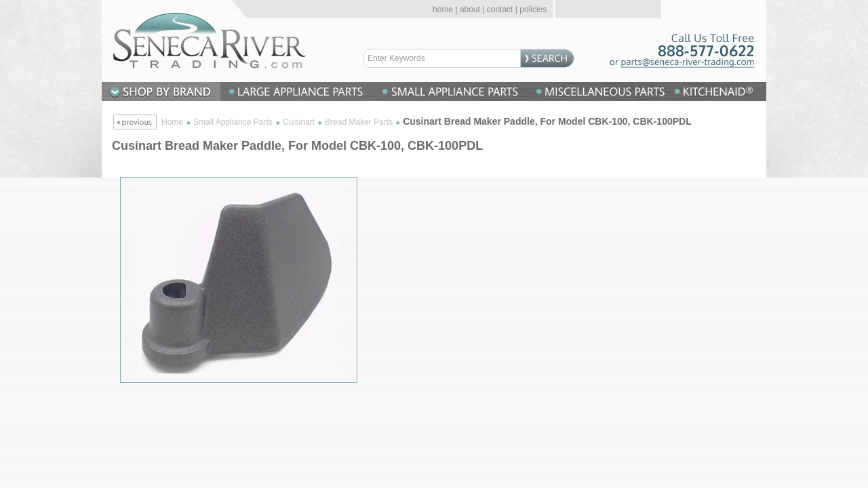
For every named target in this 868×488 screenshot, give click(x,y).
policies (533, 9)
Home (172, 122)
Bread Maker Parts (359, 122)
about (470, 9)
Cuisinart (299, 122)
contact (500, 9)
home (443, 9)
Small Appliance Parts (233, 122)
